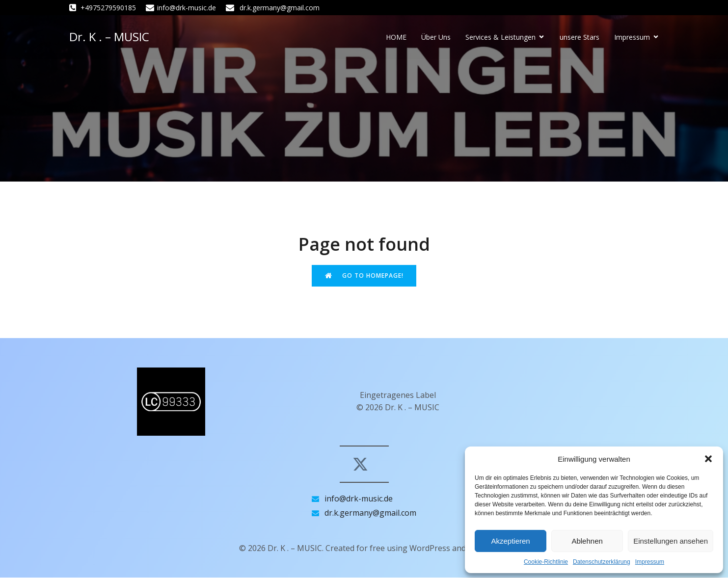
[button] (708, 459)
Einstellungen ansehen (671, 541)
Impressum (650, 562)
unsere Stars (580, 38)
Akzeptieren (510, 541)
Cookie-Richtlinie (546, 562)
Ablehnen (587, 541)
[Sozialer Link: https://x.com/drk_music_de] (364, 465)
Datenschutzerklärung (602, 562)
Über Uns (436, 38)
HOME (396, 38)
